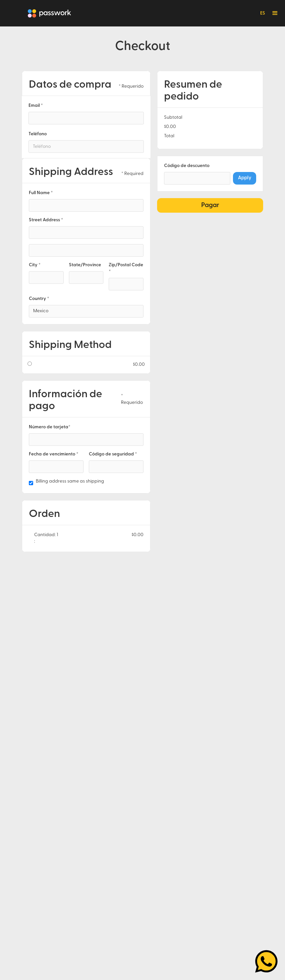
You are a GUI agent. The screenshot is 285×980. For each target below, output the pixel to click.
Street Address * (46, 220)
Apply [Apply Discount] (245, 178)
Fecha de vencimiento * (54, 454)
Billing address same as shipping (70, 481)
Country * (39, 299)
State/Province (85, 265)
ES (263, 13)
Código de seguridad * (113, 454)
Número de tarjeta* (50, 427)
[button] (275, 13)
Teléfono (38, 134)
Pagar (210, 205)
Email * (36, 106)
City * (35, 265)
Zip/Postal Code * (126, 268)
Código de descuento (187, 166)
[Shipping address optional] (86, 250)
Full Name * (41, 193)
